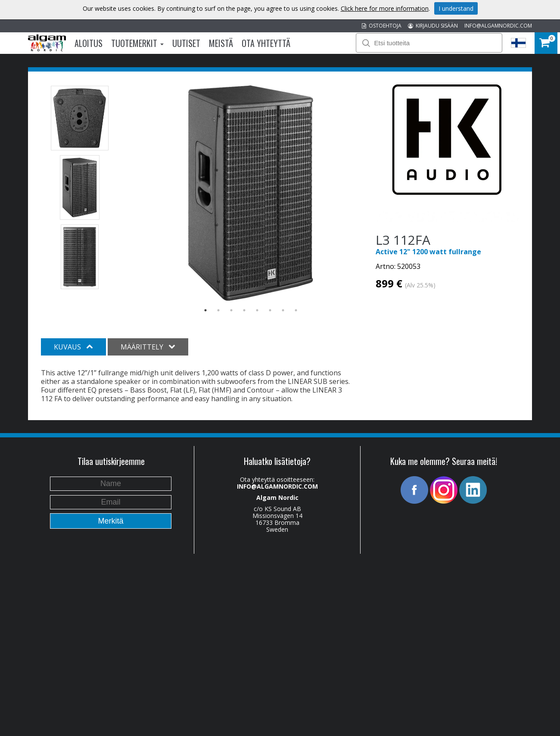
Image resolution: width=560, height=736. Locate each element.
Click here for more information (385, 8)
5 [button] (257, 310)
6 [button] (270, 310)
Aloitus (89, 43)
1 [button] (205, 310)
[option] (251, 193)
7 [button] (283, 310)
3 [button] (231, 310)
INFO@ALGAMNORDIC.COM (498, 26)
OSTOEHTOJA (382, 26)
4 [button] (244, 310)
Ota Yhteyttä (266, 43)
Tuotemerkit (137, 43)
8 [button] (296, 310)
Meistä (221, 43)
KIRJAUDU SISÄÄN (433, 26)
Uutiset (186, 43)
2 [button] (218, 310)
